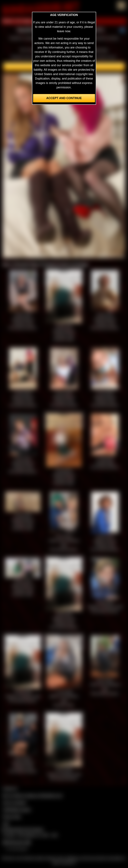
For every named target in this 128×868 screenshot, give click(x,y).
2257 (6, 824)
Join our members (14, 803)
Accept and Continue (64, 98)
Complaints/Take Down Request (22, 830)
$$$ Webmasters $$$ (17, 842)
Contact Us (10, 788)
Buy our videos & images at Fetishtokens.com (33, 796)
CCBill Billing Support (17, 810)
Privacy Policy (12, 817)
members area (98, 50)
